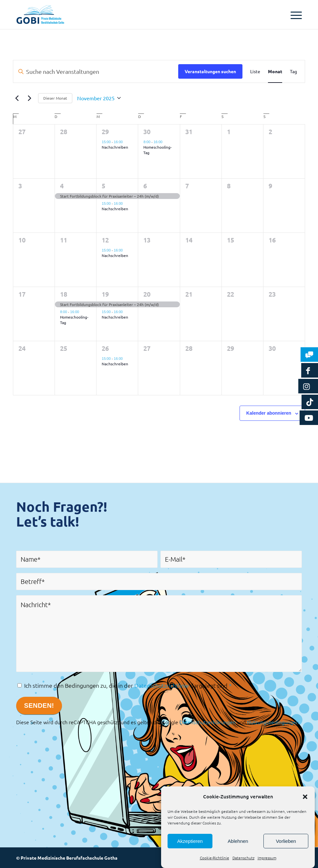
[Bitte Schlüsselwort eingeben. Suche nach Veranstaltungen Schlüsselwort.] (96, 71)
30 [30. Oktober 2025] (147, 132)
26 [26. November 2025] (105, 348)
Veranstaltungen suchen (210, 71)
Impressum (267, 858)
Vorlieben (286, 841)
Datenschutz (243, 858)
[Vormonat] (17, 98)
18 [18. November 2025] (64, 294)
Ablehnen (238, 841)
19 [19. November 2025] (105, 294)
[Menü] (293, 15)
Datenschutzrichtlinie (162, 685)
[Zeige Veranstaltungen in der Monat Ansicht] (275, 71)
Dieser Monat (55, 98)
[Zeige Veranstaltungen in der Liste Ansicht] (255, 71)
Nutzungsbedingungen (273, 722)
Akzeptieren (190, 841)
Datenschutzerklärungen (208, 722)
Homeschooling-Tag (158, 150)
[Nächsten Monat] (29, 98)
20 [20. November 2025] (147, 294)
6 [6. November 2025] (145, 186)
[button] (305, 797)
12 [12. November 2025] (105, 240)
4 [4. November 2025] (62, 186)
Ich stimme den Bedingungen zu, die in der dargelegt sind (128, 685)
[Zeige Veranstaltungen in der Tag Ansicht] (293, 71)
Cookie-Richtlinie (215, 858)
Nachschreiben (115, 147)
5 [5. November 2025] (103, 186)
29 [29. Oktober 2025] (105, 132)
